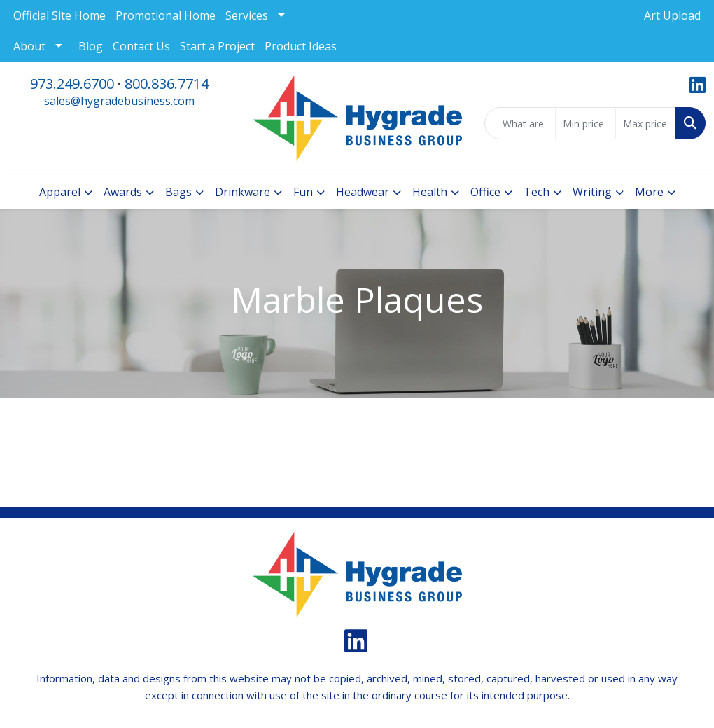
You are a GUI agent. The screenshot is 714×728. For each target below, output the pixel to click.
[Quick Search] (520, 123)
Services (247, 15)
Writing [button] (592, 192)
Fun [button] (303, 192)
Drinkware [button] (243, 192)
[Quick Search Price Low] (586, 123)
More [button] (649, 192)
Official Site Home (59, 15)
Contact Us (141, 46)
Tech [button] (537, 192)
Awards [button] (123, 192)
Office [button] (485, 192)
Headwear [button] (363, 192)
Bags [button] (178, 192)
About (29, 46)
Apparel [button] (60, 192)
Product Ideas (301, 46)
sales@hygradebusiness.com (119, 101)
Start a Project (217, 46)
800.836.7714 (167, 84)
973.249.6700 (72, 84)
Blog (91, 46)
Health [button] (430, 192)
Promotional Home (166, 15)
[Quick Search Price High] (646, 123)
